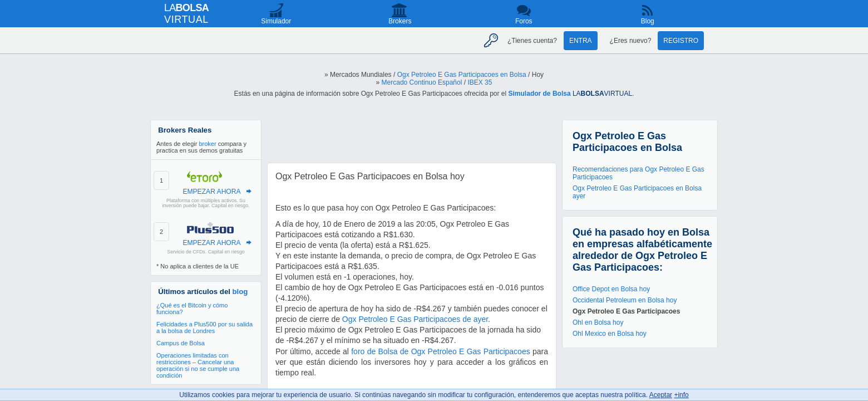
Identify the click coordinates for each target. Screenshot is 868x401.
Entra (581, 41)
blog (240, 292)
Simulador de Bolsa (540, 94)
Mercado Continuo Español (422, 82)
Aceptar (661, 395)
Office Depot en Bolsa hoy (611, 289)
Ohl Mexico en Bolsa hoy (610, 334)
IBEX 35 (480, 82)
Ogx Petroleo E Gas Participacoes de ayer (415, 319)
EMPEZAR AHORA (211, 192)
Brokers (400, 21)
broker (207, 144)
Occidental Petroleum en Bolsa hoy (625, 300)
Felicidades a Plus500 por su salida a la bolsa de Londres (204, 327)
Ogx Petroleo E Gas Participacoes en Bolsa (462, 75)
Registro (681, 41)
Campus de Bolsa (181, 343)
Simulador (276, 21)
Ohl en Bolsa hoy (598, 322)
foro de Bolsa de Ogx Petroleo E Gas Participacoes (440, 351)
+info (681, 395)
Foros (524, 21)
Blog (648, 21)
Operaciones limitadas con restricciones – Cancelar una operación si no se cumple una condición (198, 365)
